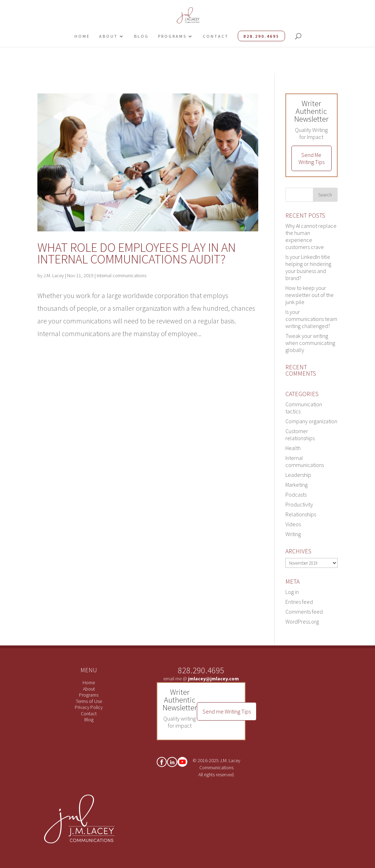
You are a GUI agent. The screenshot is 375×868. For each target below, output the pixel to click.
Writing (293, 534)
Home (82, 36)
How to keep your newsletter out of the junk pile (310, 295)
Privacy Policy (89, 707)
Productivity (299, 504)
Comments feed (304, 612)
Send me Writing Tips (227, 711)
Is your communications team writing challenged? (311, 319)
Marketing (297, 485)
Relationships (301, 514)
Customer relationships (300, 435)
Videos (293, 524)
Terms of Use (89, 701)
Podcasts (296, 494)
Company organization (311, 421)
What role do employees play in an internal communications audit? (137, 253)
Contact (216, 36)
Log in (292, 592)
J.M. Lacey (54, 275)
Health (293, 448)
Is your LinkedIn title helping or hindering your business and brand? (308, 267)
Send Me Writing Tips (312, 158)
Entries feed (299, 602)
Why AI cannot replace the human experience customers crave (311, 236)
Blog (141, 36)
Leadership (298, 475)
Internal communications (122, 275)
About (108, 36)
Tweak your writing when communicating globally (310, 343)
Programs (172, 36)
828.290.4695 (261, 36)
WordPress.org (302, 621)
